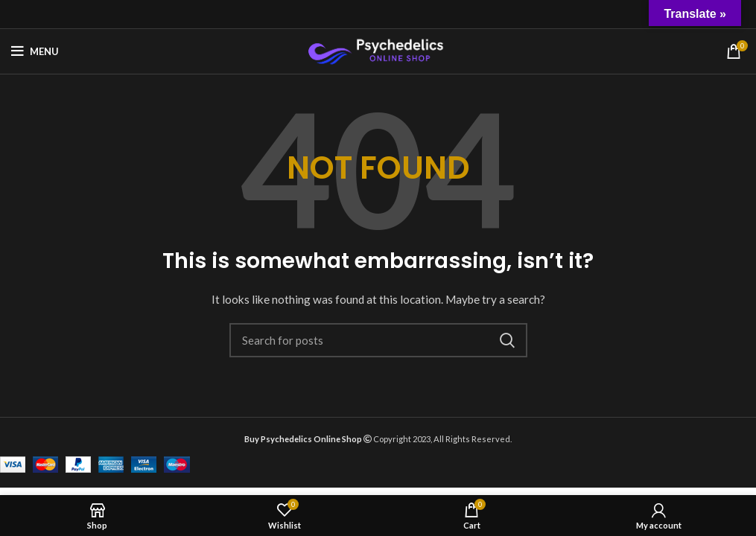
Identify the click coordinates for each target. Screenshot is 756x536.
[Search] (378, 340)
